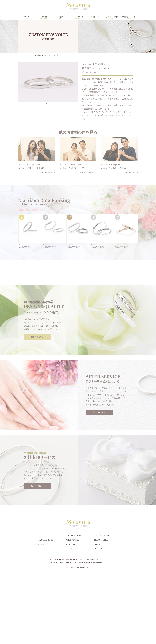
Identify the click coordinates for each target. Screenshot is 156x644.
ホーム (27, 18)
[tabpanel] (48, 76)
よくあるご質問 (112, 18)
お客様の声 (95, 18)
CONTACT (98, 616)
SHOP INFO (70, 616)
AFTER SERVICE (72, 611)
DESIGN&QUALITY (73, 607)
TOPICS (69, 620)
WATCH (41, 616)
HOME (40, 607)
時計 (61, 18)
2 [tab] (50, 97)
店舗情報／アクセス (129, 18)
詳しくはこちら (37, 402)
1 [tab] (47, 97)
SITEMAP (98, 620)
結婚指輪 (44, 18)
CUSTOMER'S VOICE (102, 607)
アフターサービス (78, 18)
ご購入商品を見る (92, 66)
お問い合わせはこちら (37, 551)
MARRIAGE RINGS (45, 611)
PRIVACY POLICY (101, 611)
